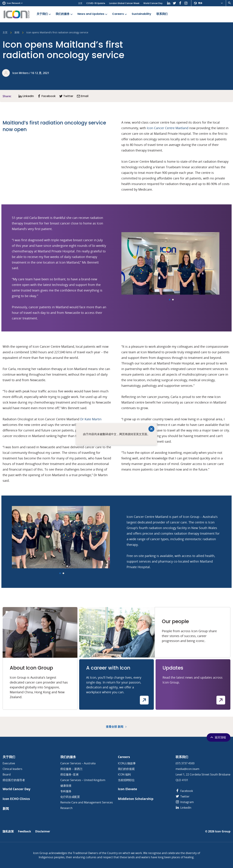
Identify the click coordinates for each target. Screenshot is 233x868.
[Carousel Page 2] (173, 300)
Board (7, 774)
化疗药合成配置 (70, 797)
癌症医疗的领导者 (14, 780)
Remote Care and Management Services (87, 802)
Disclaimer (43, 831)
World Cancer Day (153, 3)
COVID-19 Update (96, 3)
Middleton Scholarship (136, 799)
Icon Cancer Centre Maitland (168, 128)
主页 (80, 3)
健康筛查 (66, 786)
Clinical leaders (12, 769)
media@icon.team (187, 769)
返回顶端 (218, 737)
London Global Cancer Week (124, 3)
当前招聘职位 (126, 780)
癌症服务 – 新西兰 (72, 769)
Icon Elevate (127, 789)
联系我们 (162, 14)
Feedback (25, 831)
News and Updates (93, 14)
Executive (9, 763)
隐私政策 (8, 831)
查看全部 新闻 (117, 727)
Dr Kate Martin (91, 419)
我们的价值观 (126, 769)
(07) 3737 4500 (185, 763)
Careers (120, 14)
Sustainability (141, 14)
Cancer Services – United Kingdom (83, 780)
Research (66, 808)
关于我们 (44, 14)
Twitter (183, 796)
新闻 (17, 33)
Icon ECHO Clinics (16, 799)
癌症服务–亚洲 (69, 774)
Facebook (184, 791)
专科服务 (66, 791)
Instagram (185, 802)
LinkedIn (183, 808)
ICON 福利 (124, 774)
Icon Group (223, 831)
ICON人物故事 (127, 763)
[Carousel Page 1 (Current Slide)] (170, 300)
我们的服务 (64, 14)
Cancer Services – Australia (78, 763)
